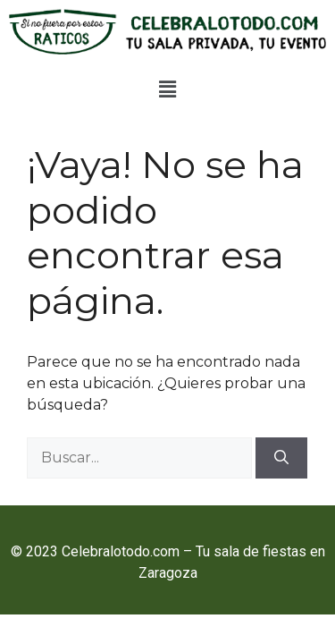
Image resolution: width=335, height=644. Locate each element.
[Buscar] (281, 458)
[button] (167, 89)
